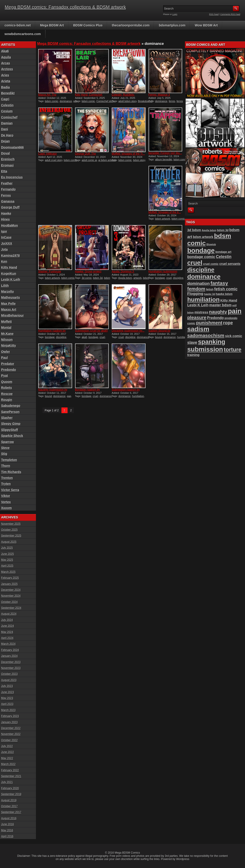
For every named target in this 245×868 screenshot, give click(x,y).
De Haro (7, 135)
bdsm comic (52, 101)
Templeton (9, 460)
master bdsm (220, 305)
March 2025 (8, 572)
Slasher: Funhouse (50, 271)
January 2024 (9, 656)
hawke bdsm (224, 294)
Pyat (5, 376)
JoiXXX (7, 243)
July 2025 (7, 548)
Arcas (6, 63)
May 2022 (7, 758)
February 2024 (10, 650)
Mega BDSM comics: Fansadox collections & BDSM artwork (65, 7)
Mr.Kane (7, 334)
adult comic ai (89, 160)
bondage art (223, 252)
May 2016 (7, 830)
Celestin (7, 105)
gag (69, 396)
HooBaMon (10, 225)
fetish (210, 289)
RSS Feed (214, 14)
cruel (169, 278)
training (193, 355)
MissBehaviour (13, 315)
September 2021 (11, 776)
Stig (4, 454)
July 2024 (7, 620)
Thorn (6, 466)
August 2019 (9, 800)
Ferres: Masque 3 (159, 95)
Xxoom (6, 508)
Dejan (5, 141)
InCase (6, 237)
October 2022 (9, 740)
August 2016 (9, 818)
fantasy (219, 283)
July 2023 (7, 686)
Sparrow (8, 442)
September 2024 (11, 608)
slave (192, 343)
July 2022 (7, 746)
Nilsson (7, 340)
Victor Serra (10, 490)
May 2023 (7, 698)
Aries (5, 75)
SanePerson (10, 412)
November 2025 (11, 524)
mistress (201, 312)
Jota (4, 249)
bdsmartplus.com (172, 25)
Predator (8, 364)
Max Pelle (8, 304)
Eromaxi (7, 165)
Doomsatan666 (13, 147)
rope (228, 323)
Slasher (7, 418)
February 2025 (10, 578)
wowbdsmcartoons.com (23, 34)
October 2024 (9, 602)
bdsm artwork (163, 219)
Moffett (6, 322)
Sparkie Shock (12, 436)
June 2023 (8, 692)
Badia (5, 87)
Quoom (7, 382)
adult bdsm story (127, 101)
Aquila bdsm (125, 278)
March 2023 (8, 710)
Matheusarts (10, 297)
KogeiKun (9, 274)
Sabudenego (11, 406)
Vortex (6, 502)
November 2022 (11, 734)
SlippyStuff (10, 430)
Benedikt (8, 93)
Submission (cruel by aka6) (92, 331)
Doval (5, 153)
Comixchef (9, 117)
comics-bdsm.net (18, 25)
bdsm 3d (98, 278)
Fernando (8, 189)
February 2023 (10, 716)
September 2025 (11, 536)
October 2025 (9, 530)
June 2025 (8, 554)
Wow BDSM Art (206, 25)
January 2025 (9, 584)
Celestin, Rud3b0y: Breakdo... (123, 96)
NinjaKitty (9, 346)
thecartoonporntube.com (131, 25)
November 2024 (11, 596)
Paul (5, 358)
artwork (137, 278)
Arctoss (7, 69)
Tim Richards (11, 472)
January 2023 (9, 722)
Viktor (6, 496)
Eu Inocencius (12, 177)
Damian (7, 123)
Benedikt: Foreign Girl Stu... (165, 153)
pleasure (197, 317)
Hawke (6, 213)
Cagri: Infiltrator (48, 154)
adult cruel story (54, 160)
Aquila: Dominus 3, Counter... (123, 273)
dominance (66, 101)
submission (205, 349)
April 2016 (7, 836)
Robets (6, 388)
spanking (212, 342)
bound (159, 337)
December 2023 (11, 662)
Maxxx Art (9, 310)
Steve (5, 448)
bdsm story (139, 160)
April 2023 (7, 704)
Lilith (5, 286)
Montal (6, 328)
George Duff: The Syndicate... (86, 155)
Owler (6, 352)
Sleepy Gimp (11, 424)
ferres (172, 101)
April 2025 (7, 566)
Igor (4, 231)
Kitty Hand (9, 267)
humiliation (183, 337)
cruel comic (211, 264)
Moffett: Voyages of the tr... (165, 212)
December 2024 (11, 590)
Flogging (195, 294)
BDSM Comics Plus (88, 25)
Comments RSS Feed (230, 14)
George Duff (10, 207)
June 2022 (8, 752)
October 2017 (9, 806)
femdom (196, 289)
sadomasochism (206, 335)
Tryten (6, 484)
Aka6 (5, 51)
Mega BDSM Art (52, 25)
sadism (198, 329)
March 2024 (8, 644)
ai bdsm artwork (107, 160)
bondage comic (201, 257)
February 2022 (10, 770)
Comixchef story (105, 101)
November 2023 (11, 668)
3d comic (87, 278)
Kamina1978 (10, 256)
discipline (178, 278)
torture (233, 350)
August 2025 (9, 542)
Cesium (7, 111)
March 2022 (8, 764)
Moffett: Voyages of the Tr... (128, 154)
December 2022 (11, 728)
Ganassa (8, 201)
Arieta (6, 81)
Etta (4, 171)
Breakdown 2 (145, 101)
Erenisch (8, 159)
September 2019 (11, 794)
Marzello (8, 292)
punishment (209, 323)
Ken (4, 261)
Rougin (7, 400)
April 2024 (7, 638)
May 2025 (7, 560)
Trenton (7, 478)
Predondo (9, 370)
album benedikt (164, 159)
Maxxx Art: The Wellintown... (47, 96)
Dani (5, 129)
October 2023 (9, 674)
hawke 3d (210, 294)
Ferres (6, 195)
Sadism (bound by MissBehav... (160, 332)
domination (198, 283)
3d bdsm (194, 230)
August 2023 (9, 680)
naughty (218, 312)
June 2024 (8, 626)
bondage (160, 278)
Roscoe (7, 394)
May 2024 (7, 632)
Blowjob (211, 244)
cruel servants (230, 264)
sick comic (234, 336)
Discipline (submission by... (128, 331)
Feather (7, 183)
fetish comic (226, 289)
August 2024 (9, 614)
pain (235, 311)
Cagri (5, 99)
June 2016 (8, 824)
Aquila (6, 57)
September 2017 (11, 812)
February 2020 (10, 788)
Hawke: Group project (88, 271)
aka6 (84, 337)
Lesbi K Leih (11, 279)
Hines (5, 219)
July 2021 (7, 782)
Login (175, 14)
